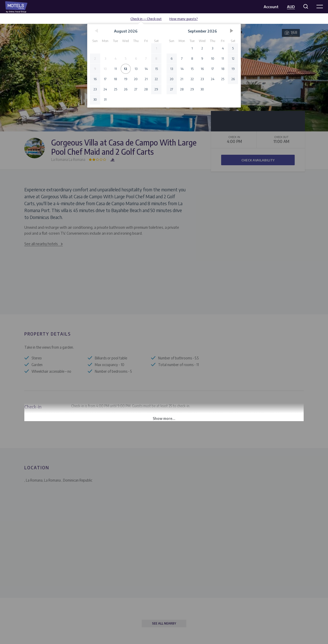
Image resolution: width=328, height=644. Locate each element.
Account (271, 7)
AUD (291, 7)
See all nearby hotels (41, 244)
